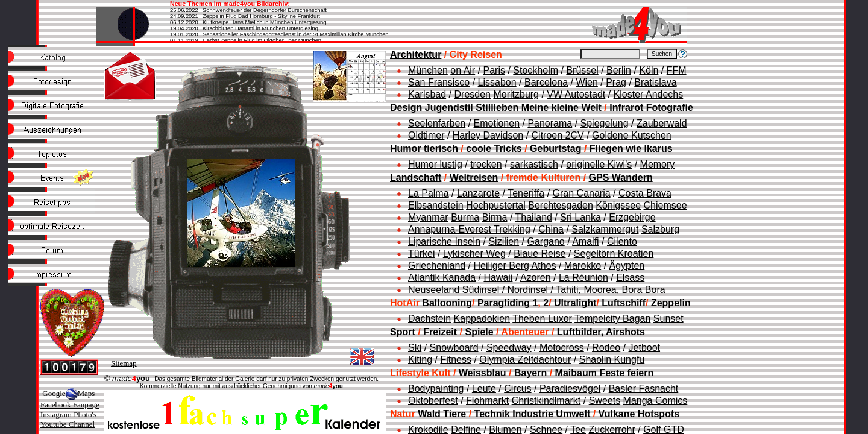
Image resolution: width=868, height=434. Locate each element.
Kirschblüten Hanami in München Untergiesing (260, 28)
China (551, 229)
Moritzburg (516, 94)
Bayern (530, 373)
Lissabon (497, 82)
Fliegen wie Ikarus (631, 149)
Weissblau (483, 373)
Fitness (456, 360)
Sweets (605, 401)
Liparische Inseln (444, 241)
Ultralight (575, 303)
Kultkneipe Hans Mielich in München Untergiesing (264, 22)
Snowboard (454, 348)
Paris (494, 70)
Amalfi (585, 241)
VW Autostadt (576, 94)
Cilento (622, 241)
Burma (465, 217)
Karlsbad (427, 94)
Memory (658, 164)
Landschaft (416, 178)
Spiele (479, 332)
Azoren (536, 278)
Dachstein (429, 319)
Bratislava (655, 82)
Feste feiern (626, 373)
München (428, 70)
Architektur (416, 55)
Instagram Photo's (68, 414)
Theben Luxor (542, 319)
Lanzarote (478, 193)
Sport (403, 332)
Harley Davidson (488, 135)
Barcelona (546, 82)
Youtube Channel (68, 424)
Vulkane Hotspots (639, 414)
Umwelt (573, 414)
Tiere (454, 414)
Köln (649, 70)
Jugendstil (449, 108)
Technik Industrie (514, 414)
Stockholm (536, 70)
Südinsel (481, 290)
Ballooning (447, 303)
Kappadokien (482, 319)
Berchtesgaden (561, 205)
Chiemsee (665, 205)
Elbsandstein (436, 205)
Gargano (546, 241)
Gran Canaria (582, 193)
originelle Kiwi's (599, 164)
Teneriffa (526, 193)
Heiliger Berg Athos (515, 266)
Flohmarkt (487, 401)
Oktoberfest (433, 401)
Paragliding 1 (508, 303)
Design (406, 108)
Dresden (473, 94)
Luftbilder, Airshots (601, 332)
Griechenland (437, 266)
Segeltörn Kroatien (614, 253)
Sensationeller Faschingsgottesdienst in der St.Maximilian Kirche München (296, 34)
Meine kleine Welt (561, 108)
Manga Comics (656, 401)
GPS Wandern (621, 178)
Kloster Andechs (649, 94)
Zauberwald (662, 123)
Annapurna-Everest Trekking (469, 229)
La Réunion (583, 278)
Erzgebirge (632, 217)
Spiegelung (605, 123)
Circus (517, 388)
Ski (415, 348)
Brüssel (582, 70)
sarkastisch (534, 164)
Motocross (562, 348)
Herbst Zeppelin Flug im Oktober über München (262, 40)
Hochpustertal (496, 205)
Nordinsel (528, 290)
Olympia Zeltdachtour (525, 360)
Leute (484, 388)
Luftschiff (624, 303)
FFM (677, 70)
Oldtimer (426, 135)
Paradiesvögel (570, 388)
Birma (495, 217)
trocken (486, 164)
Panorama (550, 123)
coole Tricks (494, 149)
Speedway (509, 348)
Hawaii (498, 278)
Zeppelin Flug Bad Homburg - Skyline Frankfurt (261, 16)
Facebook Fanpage (70, 405)
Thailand (534, 217)
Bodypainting (436, 388)
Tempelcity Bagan (612, 319)
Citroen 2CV (558, 135)
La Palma (429, 193)
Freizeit (440, 332)
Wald (429, 414)
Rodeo (606, 348)
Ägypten (627, 266)
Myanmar (428, 217)
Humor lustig (435, 164)
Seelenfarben (437, 123)
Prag (616, 82)
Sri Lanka (580, 217)
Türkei (421, 253)
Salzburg (660, 229)
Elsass (630, 278)
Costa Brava (645, 193)
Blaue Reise (539, 253)
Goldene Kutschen (632, 135)
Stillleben (497, 108)
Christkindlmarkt (546, 401)
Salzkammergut (605, 229)
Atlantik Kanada (442, 278)
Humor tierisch (424, 149)
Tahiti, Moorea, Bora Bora (610, 290)
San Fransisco (439, 82)
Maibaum (576, 373)
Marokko (583, 266)
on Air (463, 70)
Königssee (618, 205)
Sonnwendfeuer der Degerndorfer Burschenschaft (265, 10)
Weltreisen (474, 178)
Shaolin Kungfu (612, 360)
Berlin (619, 70)
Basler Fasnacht (644, 388)
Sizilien (504, 241)
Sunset (668, 319)
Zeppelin (671, 303)
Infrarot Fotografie (651, 108)
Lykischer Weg (474, 253)
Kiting (420, 360)
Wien (587, 82)
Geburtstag (555, 149)
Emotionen (497, 123)
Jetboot (644, 348)
